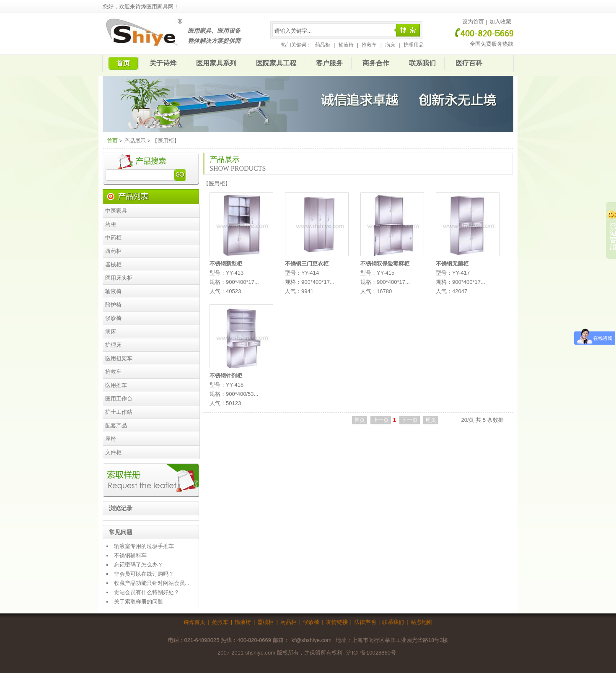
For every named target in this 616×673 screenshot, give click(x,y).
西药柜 (113, 251)
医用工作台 (119, 399)
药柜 (111, 224)
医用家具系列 (216, 63)
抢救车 (369, 45)
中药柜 (113, 238)
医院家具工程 (276, 63)
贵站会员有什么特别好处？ (147, 592)
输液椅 (346, 45)
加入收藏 (500, 22)
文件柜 (113, 452)
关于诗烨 (163, 63)
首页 (123, 63)
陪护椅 (113, 305)
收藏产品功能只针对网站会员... (152, 583)
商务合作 (376, 63)
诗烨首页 (194, 622)
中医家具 (116, 211)
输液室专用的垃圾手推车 (144, 546)
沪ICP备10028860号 (371, 653)
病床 (390, 45)
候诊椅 (113, 318)
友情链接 (337, 622)
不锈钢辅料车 (130, 555)
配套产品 (116, 425)
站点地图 (422, 622)
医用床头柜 (119, 278)
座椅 (111, 439)
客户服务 (329, 63)
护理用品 (414, 45)
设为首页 (473, 22)
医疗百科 (469, 63)
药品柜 (323, 45)
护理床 (113, 345)
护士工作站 (119, 412)
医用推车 (116, 385)
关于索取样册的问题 (138, 602)
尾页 (431, 420)
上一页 (381, 420)
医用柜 (217, 183)
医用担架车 (119, 358)
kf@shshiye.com (312, 640)
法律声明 (365, 622)
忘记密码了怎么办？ (138, 565)
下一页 (410, 420)
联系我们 (422, 63)
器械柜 (113, 264)
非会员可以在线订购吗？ (144, 574)
